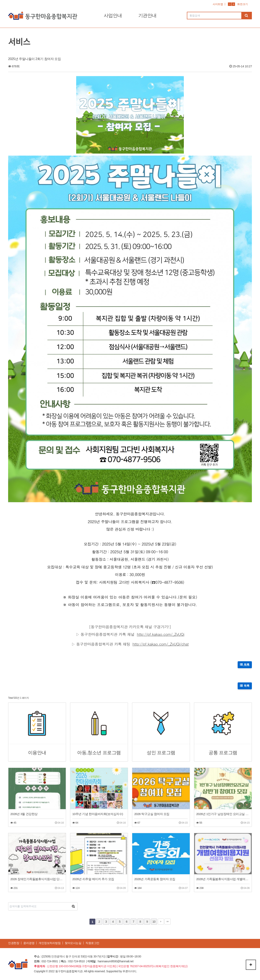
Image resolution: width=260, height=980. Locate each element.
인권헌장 (14, 943)
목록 (245, 665)
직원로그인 (92, 943)
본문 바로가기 (0, 0)
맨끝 (168, 922)
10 (154, 922)
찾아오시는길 (73, 943)
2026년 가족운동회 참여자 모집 (155, 879)
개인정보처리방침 (50, 943)
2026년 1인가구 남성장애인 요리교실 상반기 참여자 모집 (223, 814)
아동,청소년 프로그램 (99, 753)
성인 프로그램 (161, 753)
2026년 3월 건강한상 (24, 814)
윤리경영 (29, 943)
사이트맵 (218, 4)
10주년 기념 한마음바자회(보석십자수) (98, 814)
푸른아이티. (130, 971)
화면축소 (230, 4)
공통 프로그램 (223, 753)
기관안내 (147, 15)
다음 (161, 922)
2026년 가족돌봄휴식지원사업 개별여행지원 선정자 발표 (223, 879)
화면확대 (233, 4)
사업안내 (113, 15)
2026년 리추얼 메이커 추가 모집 (93, 879)
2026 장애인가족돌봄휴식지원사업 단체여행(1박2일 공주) (37, 879)
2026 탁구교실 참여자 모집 (152, 814)
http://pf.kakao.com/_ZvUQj (161, 634)
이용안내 (37, 753)
